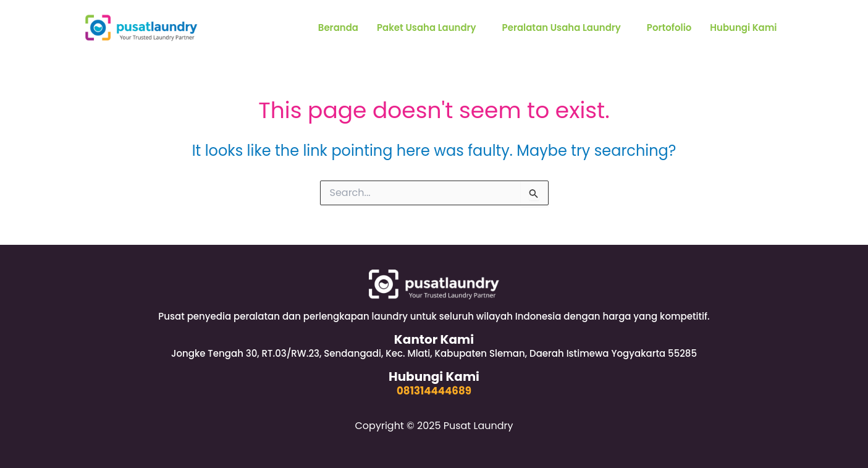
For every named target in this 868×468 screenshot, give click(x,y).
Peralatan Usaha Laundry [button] (561, 28)
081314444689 (434, 391)
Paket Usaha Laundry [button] (425, 28)
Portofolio (669, 28)
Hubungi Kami (744, 28)
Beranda (336, 28)
